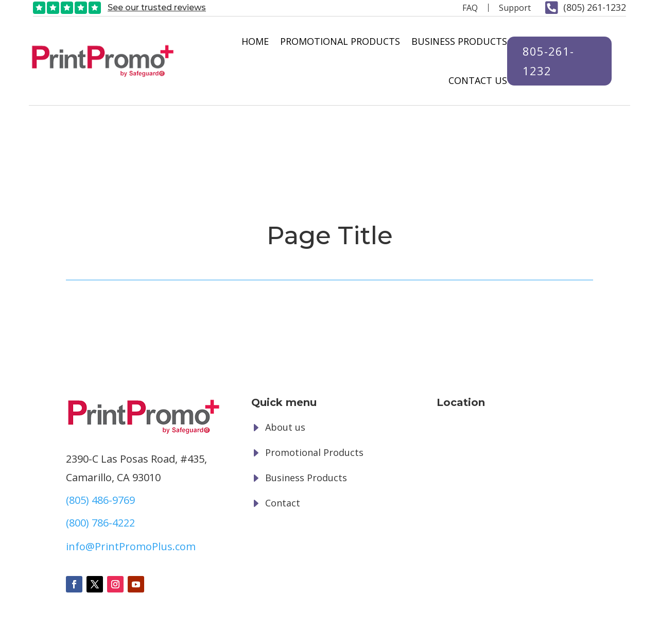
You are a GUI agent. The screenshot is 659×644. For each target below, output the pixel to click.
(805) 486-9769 (100, 422)
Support (515, 8)
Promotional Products (335, 41)
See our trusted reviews (157, 7)
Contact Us (473, 80)
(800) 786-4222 (100, 444)
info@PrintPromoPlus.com (131, 468)
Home (250, 41)
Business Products (455, 41)
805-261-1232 (544, 60)
